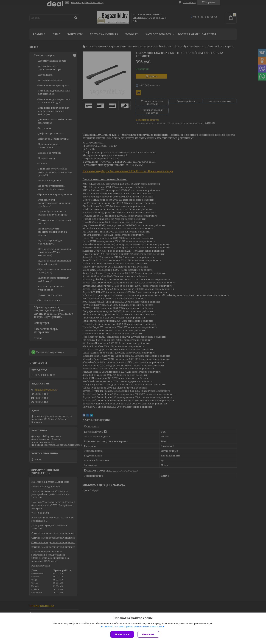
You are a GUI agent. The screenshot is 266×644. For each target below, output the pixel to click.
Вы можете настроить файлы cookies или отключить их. (132, 627)
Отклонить (148, 634)
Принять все (122, 634)
